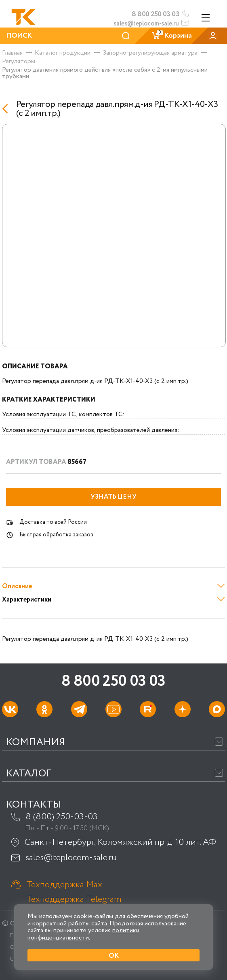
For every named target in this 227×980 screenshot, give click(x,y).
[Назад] (7, 109)
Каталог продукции (63, 53)
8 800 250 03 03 (155, 14)
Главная (12, 53)
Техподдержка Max (64, 885)
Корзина (171, 36)
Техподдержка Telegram (74, 899)
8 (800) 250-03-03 (62, 817)
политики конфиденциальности (83, 934)
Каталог (29, 774)
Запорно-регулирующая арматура (150, 53)
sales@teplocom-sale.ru (146, 24)
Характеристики (27, 600)
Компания (36, 743)
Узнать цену (113, 497)
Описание (17, 586)
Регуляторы (19, 61)
